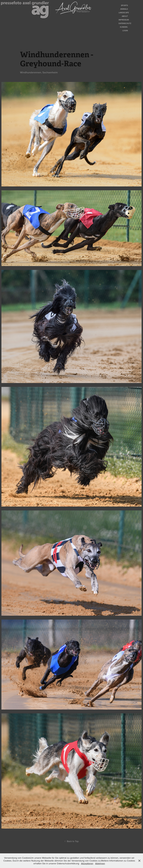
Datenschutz (125, 23)
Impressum (124, 20)
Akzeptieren (87, 863)
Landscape (124, 13)
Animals (124, 9)
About (125, 16)
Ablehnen (100, 863)
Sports (124, 5)
